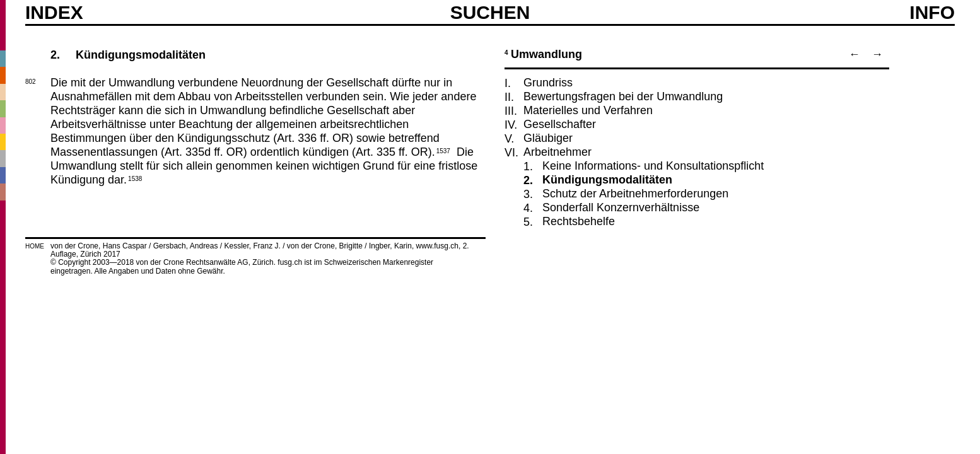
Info (932, 13)
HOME (35, 246)
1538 (135, 178)
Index (54, 13)
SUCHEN (490, 12)
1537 (443, 150)
